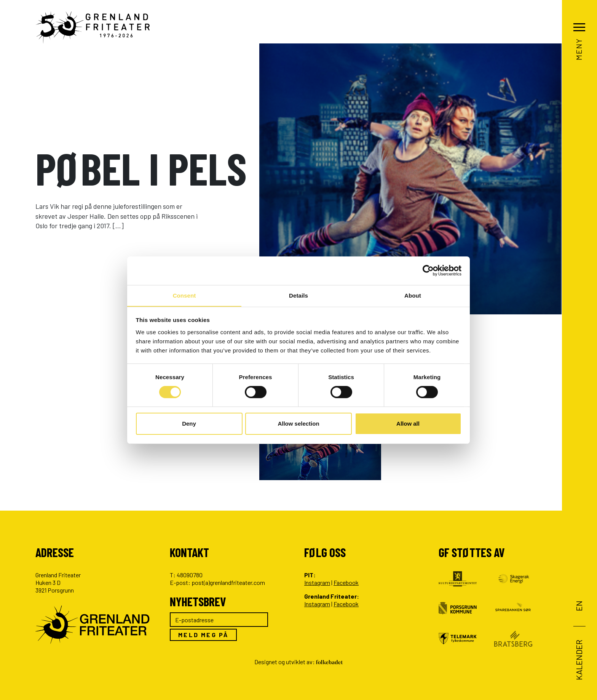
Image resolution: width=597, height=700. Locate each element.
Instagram (317, 582)
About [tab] (413, 295)
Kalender (579, 660)
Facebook (346, 582)
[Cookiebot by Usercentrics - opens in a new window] (428, 270)
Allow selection (298, 424)
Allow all (408, 424)
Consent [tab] (184, 295)
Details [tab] (298, 295)
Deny (189, 424)
